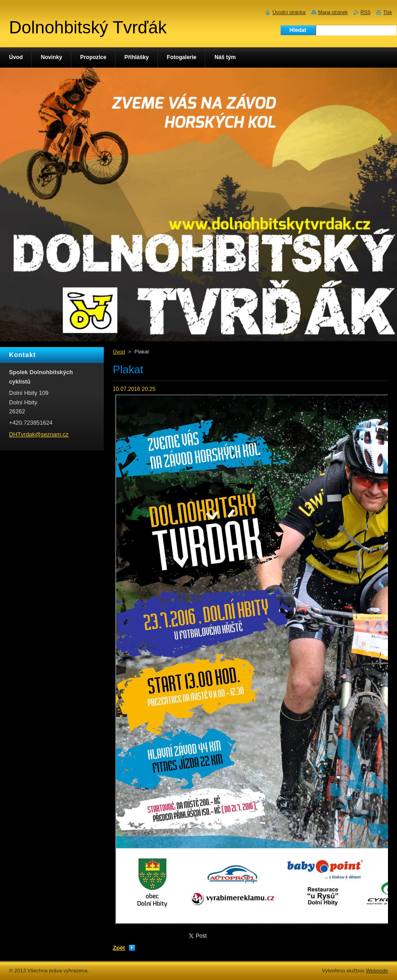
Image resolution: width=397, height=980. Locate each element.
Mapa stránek (333, 12)
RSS (365, 12)
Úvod (119, 352)
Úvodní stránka (289, 12)
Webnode (377, 971)
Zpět (119, 948)
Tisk (388, 12)
